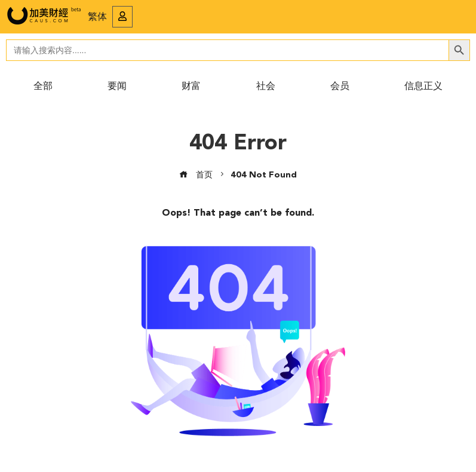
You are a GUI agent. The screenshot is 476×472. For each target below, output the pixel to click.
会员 (340, 87)
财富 (191, 87)
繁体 (97, 17)
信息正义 (423, 87)
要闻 (117, 87)
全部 (43, 87)
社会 (266, 87)
